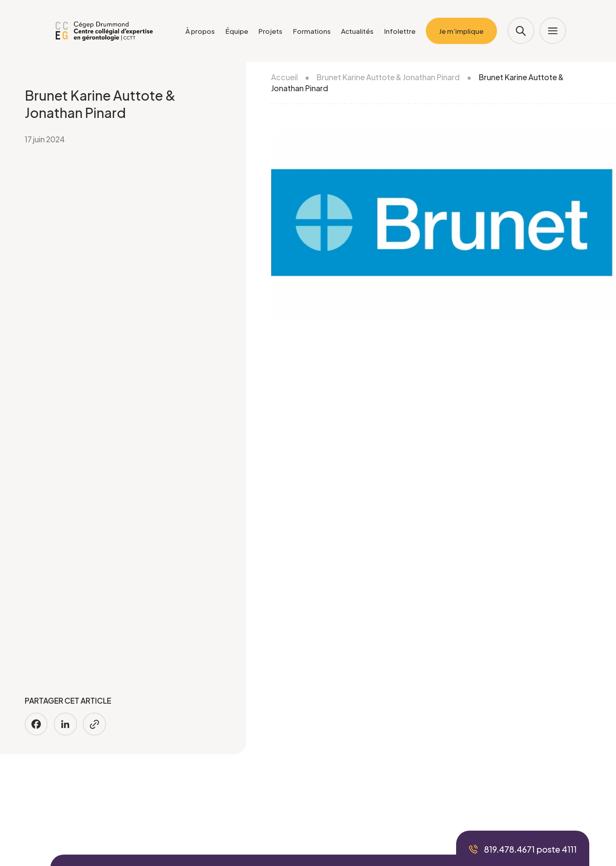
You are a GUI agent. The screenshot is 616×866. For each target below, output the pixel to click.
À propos (200, 31)
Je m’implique (461, 31)
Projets (270, 31)
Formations (312, 31)
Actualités (357, 31)
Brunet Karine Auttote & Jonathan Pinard (388, 77)
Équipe (237, 31)
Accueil (284, 77)
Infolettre (400, 31)
